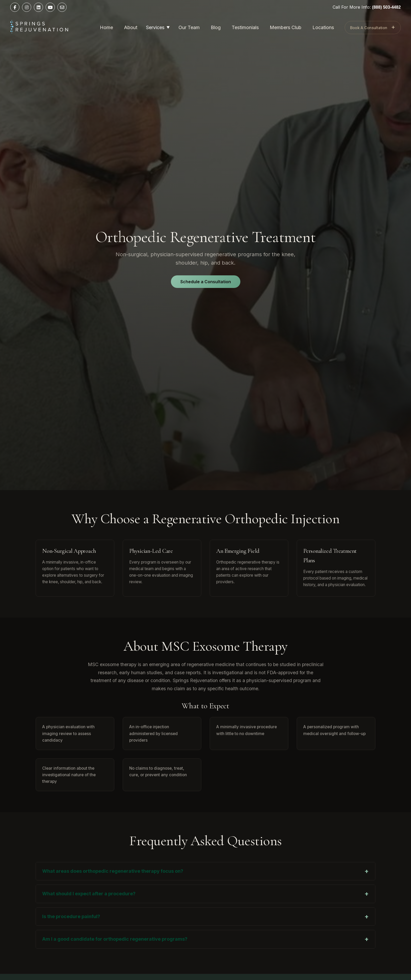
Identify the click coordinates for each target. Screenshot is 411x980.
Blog (216, 27)
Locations (323, 27)
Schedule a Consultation (206, 282)
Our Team (189, 27)
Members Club (286, 27)
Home (106, 27)
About (131, 27)
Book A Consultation (373, 27)
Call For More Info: (367, 7)
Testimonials (245, 27)
